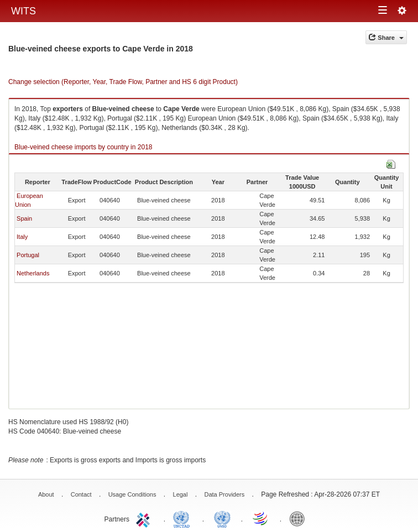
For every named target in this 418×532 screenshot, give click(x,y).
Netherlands (33, 273)
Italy (22, 237)
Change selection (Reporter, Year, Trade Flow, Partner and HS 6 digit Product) (123, 82)
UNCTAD (184, 518)
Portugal (28, 255)
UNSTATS (222, 518)
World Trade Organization (261, 518)
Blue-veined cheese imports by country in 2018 (83, 147)
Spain (24, 218)
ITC (145, 518)
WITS (23, 11)
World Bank (300, 518)
